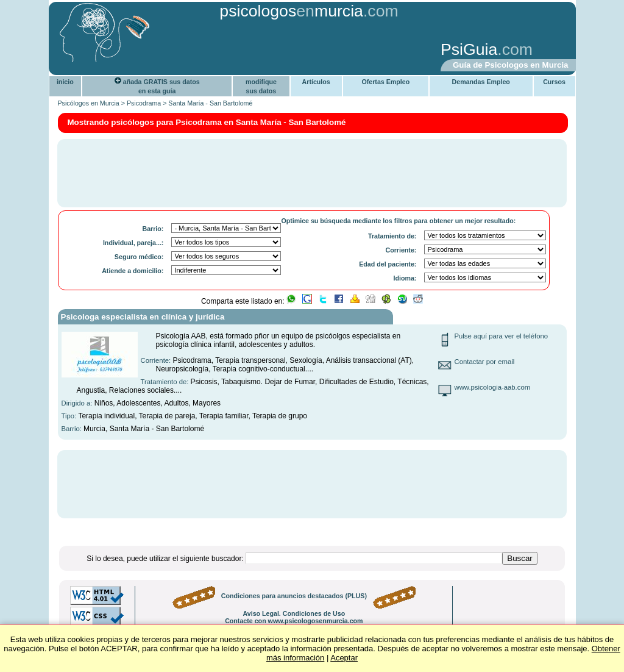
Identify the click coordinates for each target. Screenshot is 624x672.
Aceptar (344, 658)
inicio (65, 82)
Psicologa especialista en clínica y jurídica (143, 317)
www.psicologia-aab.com (493, 387)
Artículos (316, 82)
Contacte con (294, 621)
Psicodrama (144, 103)
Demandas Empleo (481, 82)
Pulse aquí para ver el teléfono (502, 336)
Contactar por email (485, 362)
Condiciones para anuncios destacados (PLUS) (294, 596)
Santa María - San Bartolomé (210, 103)
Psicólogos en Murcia (89, 103)
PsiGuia (469, 49)
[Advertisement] (242, 51)
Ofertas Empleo (385, 82)
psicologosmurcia (291, 11)
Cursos (554, 82)
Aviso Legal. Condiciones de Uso (294, 613)
